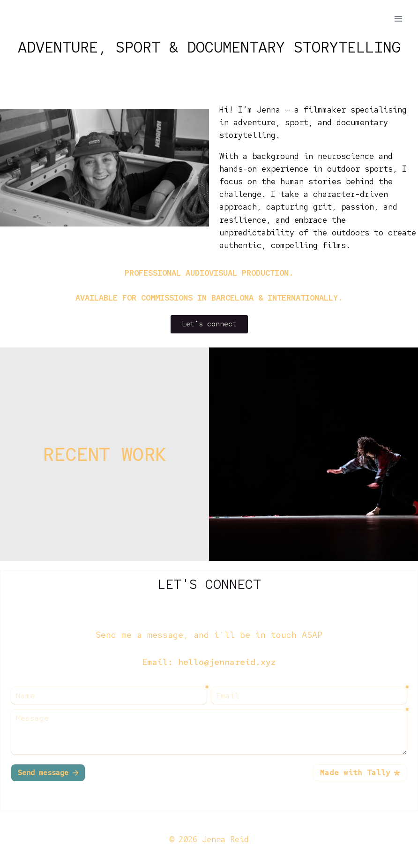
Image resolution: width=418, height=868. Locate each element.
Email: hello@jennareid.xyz (209, 662)
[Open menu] (398, 19)
